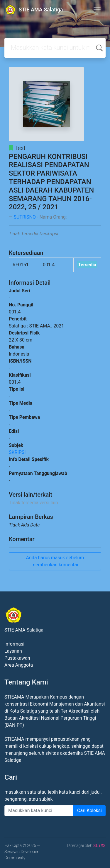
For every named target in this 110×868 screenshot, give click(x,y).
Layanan (13, 651)
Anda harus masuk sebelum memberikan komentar (55, 561)
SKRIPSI (17, 452)
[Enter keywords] (39, 811)
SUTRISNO (25, 217)
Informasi (14, 644)
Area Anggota (19, 665)
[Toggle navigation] (97, 10)
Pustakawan (17, 658)
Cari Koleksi (89, 810)
